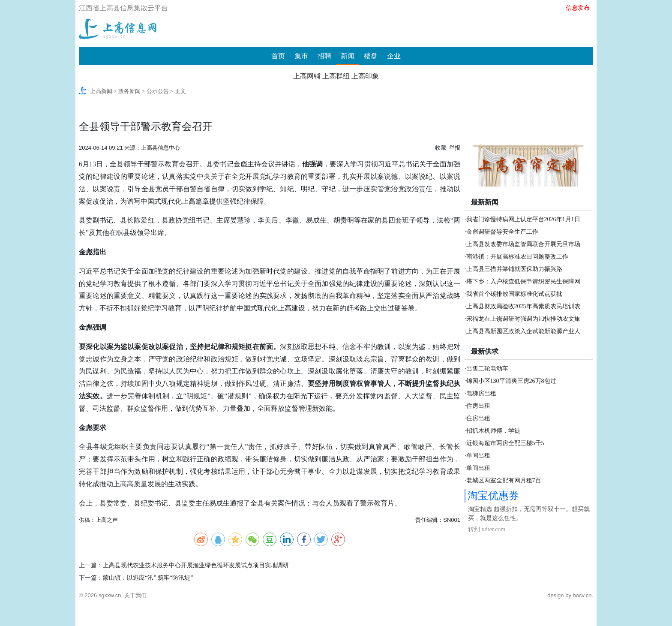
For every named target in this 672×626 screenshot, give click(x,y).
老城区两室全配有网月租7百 (504, 480)
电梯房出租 (481, 393)
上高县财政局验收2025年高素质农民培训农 (523, 306)
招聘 (324, 56)
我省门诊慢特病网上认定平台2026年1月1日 (523, 219)
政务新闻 (129, 91)
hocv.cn (582, 595)
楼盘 (371, 56)
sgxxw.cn (110, 595)
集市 (301, 56)
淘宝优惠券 (493, 496)
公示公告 (158, 91)
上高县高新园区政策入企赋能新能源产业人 (523, 331)
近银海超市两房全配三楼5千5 (505, 443)
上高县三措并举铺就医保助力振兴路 (514, 269)
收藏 (441, 148)
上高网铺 (307, 76)
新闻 (348, 56)
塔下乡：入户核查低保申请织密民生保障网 (523, 281)
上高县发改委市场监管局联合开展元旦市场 (523, 244)
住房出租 (478, 406)
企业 (394, 56)
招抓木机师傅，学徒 (493, 431)
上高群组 (336, 76)
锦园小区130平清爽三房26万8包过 (511, 381)
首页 (278, 56)
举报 (455, 148)
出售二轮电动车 (487, 369)
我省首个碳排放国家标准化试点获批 (514, 294)
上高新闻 (101, 91)
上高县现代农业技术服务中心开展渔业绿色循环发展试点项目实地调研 (196, 565)
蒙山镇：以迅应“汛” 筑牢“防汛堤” (148, 578)
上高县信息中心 (160, 148)
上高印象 (365, 76)
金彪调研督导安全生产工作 (502, 232)
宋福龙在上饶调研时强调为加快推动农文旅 (523, 319)
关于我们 (135, 595)
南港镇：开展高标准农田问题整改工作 (517, 257)
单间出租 (478, 456)
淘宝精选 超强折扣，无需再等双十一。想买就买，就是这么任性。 (529, 514)
